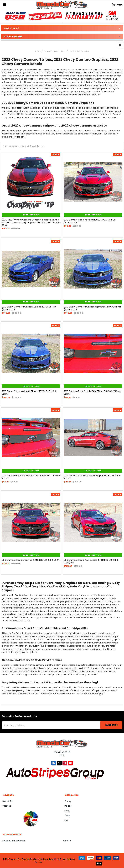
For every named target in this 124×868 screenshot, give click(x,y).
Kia (66, 820)
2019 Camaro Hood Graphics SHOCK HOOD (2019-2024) (31, 560)
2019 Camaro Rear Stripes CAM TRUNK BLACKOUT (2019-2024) (31, 477)
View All (67, 841)
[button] (120, 45)
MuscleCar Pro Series (14, 841)
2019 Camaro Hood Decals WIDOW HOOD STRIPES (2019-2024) (90, 221)
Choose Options (31, 215)
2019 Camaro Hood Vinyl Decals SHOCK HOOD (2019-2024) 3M (91, 561)
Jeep (67, 815)
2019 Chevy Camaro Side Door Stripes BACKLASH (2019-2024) (93, 477)
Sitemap (7, 806)
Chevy (68, 801)
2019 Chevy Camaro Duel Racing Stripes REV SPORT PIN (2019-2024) (92, 308)
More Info (7, 801)
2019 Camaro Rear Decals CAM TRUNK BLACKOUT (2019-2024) (93, 392)
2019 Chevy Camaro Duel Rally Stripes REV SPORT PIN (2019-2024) (29, 308)
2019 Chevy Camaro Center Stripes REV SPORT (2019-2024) (29, 392)
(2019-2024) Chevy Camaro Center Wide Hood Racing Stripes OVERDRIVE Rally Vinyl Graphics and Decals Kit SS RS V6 (31, 222)
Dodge (68, 806)
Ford (67, 811)
